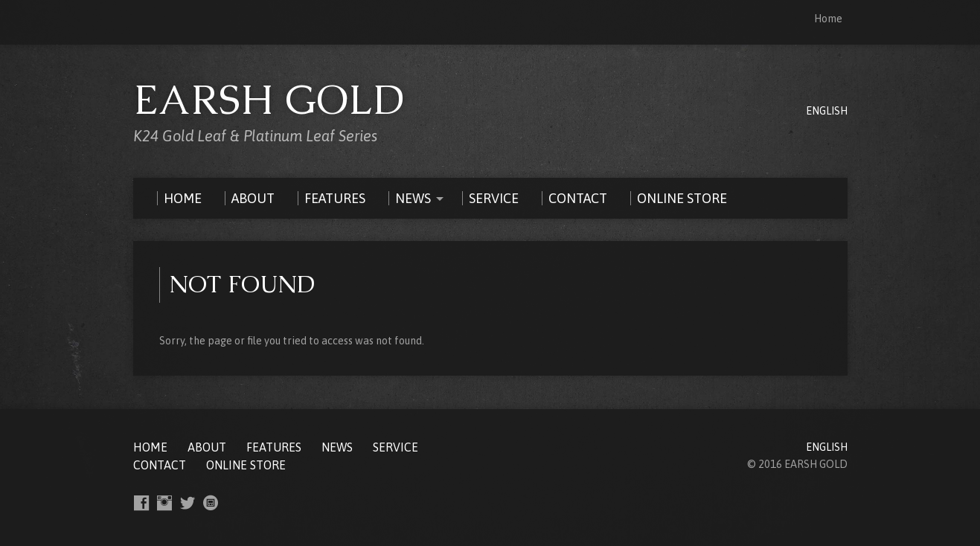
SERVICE (395, 447)
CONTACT (160, 465)
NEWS (337, 447)
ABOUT (207, 447)
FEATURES (274, 447)
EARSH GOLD (269, 100)
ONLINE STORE (246, 465)
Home (828, 19)
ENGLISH (827, 111)
